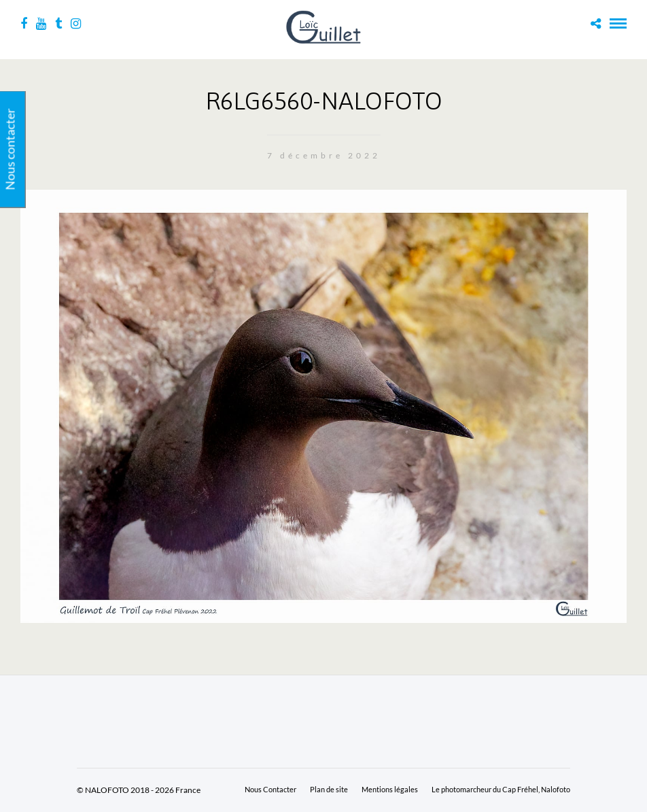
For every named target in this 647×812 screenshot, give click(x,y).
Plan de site (329, 789)
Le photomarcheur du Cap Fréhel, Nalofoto (501, 789)
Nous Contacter (270, 789)
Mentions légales (390, 789)
